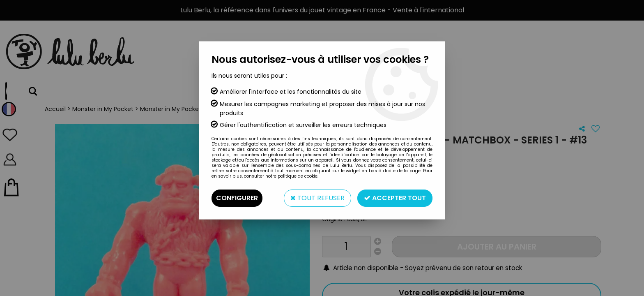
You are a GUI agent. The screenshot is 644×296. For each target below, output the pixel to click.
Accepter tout (395, 198)
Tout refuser (317, 198)
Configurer (237, 198)
